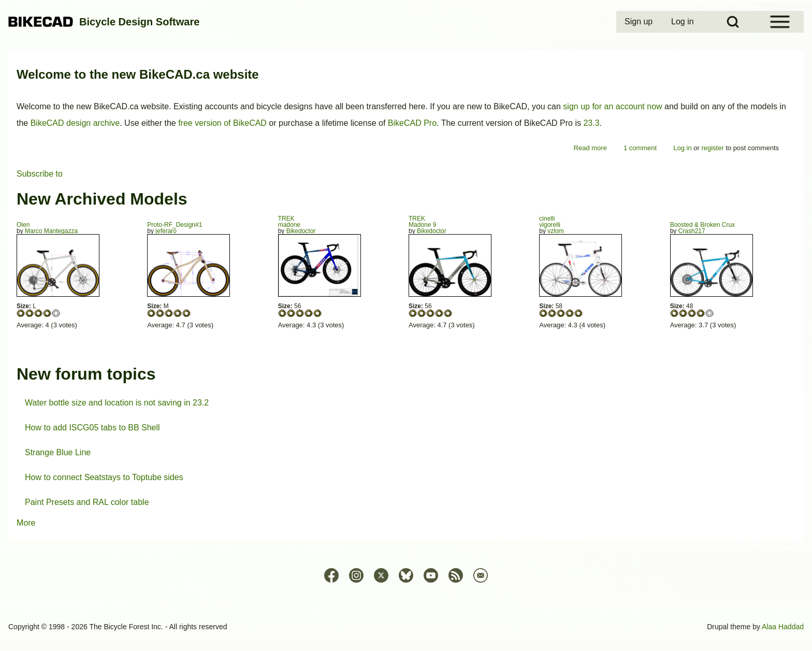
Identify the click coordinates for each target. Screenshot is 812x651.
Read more (590, 148)
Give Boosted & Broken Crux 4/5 (701, 313)
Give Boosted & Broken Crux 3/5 (692, 313)
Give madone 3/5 (300, 313)
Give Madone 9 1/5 (413, 313)
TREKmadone (289, 222)
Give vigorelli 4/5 (570, 313)
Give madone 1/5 (282, 313)
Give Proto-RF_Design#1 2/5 (160, 313)
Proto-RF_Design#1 (175, 225)
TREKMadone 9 (422, 222)
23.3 (591, 123)
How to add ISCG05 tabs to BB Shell (92, 428)
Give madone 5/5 (318, 313)
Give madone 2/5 (291, 313)
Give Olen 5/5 (56, 313)
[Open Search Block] (733, 22)
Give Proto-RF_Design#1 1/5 (151, 313)
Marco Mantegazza (51, 231)
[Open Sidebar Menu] (780, 22)
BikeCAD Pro (412, 123)
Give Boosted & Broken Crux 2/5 (683, 313)
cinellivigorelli (550, 222)
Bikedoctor (301, 231)
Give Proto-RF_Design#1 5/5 (187, 313)
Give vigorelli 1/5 (543, 313)
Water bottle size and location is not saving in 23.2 (117, 403)
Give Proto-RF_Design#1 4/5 (178, 313)
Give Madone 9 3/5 (431, 313)
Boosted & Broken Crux (702, 225)
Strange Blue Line (58, 452)
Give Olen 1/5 (21, 313)
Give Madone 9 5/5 (448, 313)
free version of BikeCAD (222, 123)
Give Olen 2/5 (30, 313)
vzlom (555, 231)
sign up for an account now (612, 106)
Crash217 (692, 231)
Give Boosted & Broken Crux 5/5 (710, 313)
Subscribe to (40, 174)
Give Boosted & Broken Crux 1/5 (675, 313)
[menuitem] (640, 22)
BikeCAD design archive (75, 123)
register (712, 148)
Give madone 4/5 (309, 313)
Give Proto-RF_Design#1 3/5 (169, 313)
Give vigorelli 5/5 (579, 313)
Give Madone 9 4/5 (439, 313)
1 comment (640, 148)
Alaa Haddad (783, 627)
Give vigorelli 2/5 (552, 313)
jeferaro (166, 231)
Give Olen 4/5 (47, 313)
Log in (682, 148)
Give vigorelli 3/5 (561, 313)
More (26, 523)
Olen (23, 225)
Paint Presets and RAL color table (87, 502)
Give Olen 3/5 (39, 313)
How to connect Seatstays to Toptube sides (104, 477)
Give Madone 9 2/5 (422, 313)
